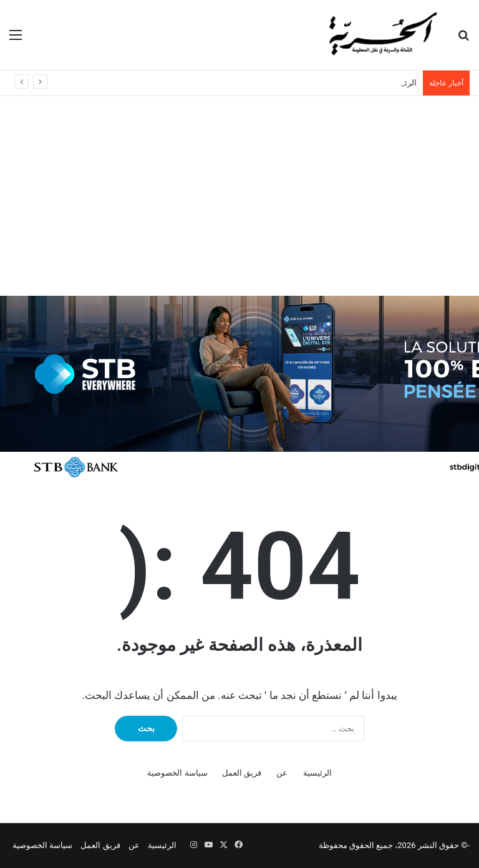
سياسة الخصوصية (177, 773)
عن (282, 773)
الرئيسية (317, 773)
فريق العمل (242, 773)
